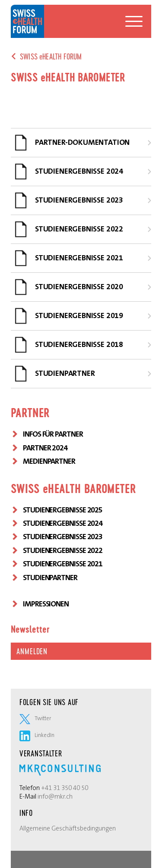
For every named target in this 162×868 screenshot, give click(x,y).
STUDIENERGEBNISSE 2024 (63, 523)
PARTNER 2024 (45, 448)
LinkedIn (37, 735)
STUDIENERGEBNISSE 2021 (63, 564)
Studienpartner (50, 578)
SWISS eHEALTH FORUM (51, 57)
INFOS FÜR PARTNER (53, 434)
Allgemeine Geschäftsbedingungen (68, 828)
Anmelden (32, 651)
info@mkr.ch (55, 796)
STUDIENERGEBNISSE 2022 (63, 550)
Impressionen (46, 604)
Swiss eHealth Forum (27, 21)
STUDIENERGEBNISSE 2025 (63, 510)
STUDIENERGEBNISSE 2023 (63, 537)
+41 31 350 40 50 (65, 788)
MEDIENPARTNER (49, 461)
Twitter (35, 718)
